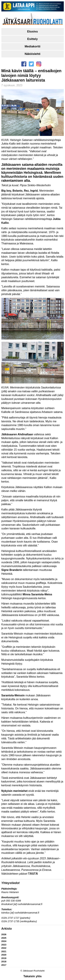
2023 (4, 945)
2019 (4, 958)
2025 (4, 938)
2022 (4, 948)
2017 (4, 965)
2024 (4, 941)
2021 (4, 951)
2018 (4, 962)
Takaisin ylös (33, 976)
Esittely (32, 39)
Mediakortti (32, 46)
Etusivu (32, 32)
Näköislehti (32, 54)
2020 (4, 955)
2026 (4, 934)
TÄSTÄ (33, 874)
